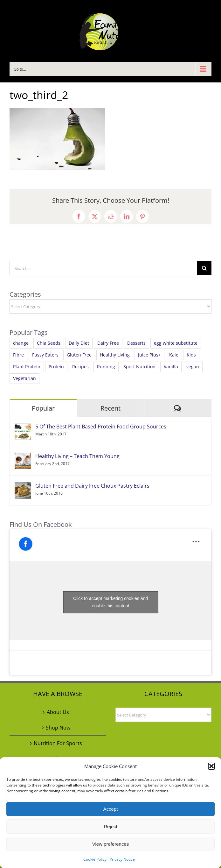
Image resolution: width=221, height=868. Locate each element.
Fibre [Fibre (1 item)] (18, 355)
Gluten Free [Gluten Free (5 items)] (79, 355)
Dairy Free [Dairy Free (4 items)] (108, 343)
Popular (43, 408)
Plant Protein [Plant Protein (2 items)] (27, 367)
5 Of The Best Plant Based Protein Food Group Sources (101, 427)
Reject (110, 826)
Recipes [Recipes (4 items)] (80, 367)
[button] (211, 766)
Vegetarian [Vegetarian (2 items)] (24, 378)
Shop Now (58, 728)
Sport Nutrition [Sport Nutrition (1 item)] (139, 367)
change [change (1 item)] (21, 343)
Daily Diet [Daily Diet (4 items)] (79, 343)
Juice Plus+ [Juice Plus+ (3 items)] (149, 355)
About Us (58, 712)
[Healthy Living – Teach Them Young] (23, 457)
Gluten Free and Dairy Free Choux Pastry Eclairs (92, 486)
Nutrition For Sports (58, 743)
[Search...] (103, 268)
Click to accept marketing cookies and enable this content (110, 602)
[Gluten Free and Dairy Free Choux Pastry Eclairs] (23, 487)
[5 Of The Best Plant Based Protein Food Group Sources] (23, 427)
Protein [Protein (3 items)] (56, 367)
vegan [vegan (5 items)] (193, 367)
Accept (111, 809)
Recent (110, 408)
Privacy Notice (122, 859)
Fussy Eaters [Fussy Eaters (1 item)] (45, 355)
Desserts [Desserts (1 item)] (136, 343)
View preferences (111, 844)
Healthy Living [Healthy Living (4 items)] (115, 355)
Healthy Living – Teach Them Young (77, 456)
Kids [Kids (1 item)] (191, 355)
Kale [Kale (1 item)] (174, 355)
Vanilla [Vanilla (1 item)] (171, 367)
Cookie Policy (95, 859)
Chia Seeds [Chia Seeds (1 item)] (49, 343)
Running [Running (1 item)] (106, 367)
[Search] (204, 268)
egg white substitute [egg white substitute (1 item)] (176, 343)
